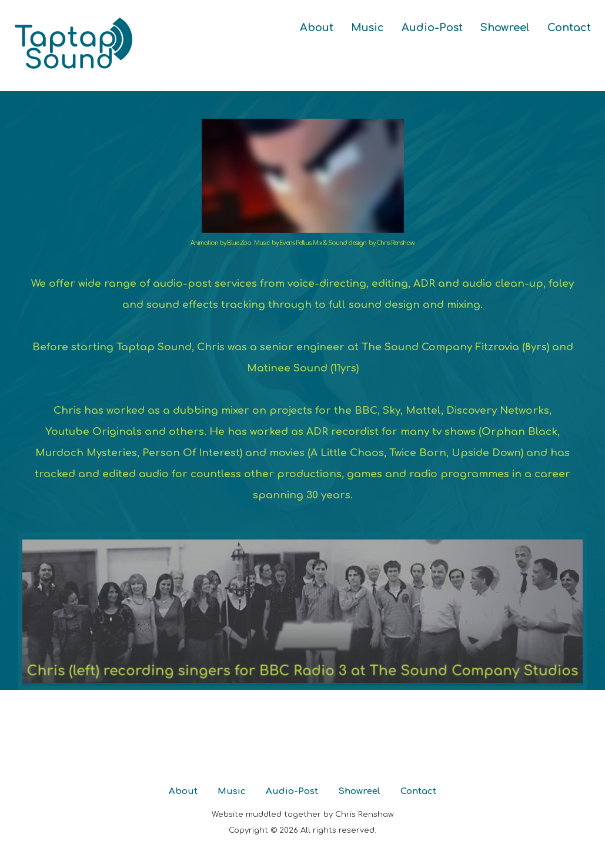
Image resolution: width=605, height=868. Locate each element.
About (317, 28)
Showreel (505, 28)
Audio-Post (432, 28)
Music (367, 28)
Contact (569, 28)
